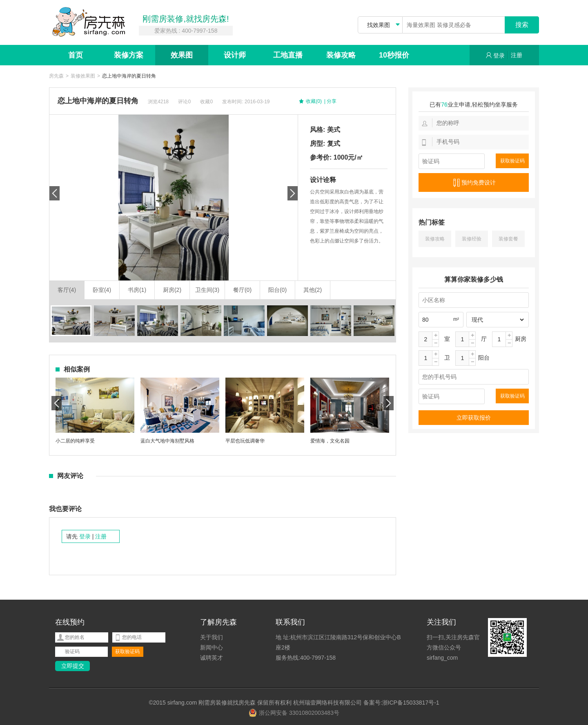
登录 (495, 55)
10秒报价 (394, 55)
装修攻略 (341, 55)
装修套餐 (508, 239)
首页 (76, 55)
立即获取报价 (474, 418)
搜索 (522, 25)
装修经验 (472, 239)
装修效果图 (83, 76)
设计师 (235, 55)
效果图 (182, 55)
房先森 (56, 76)
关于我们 (212, 637)
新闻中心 (212, 647)
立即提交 (73, 666)
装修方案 (129, 55)
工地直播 (288, 55)
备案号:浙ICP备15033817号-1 (401, 703)
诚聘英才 (212, 658)
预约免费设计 (474, 183)
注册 (517, 55)
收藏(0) (310, 102)
